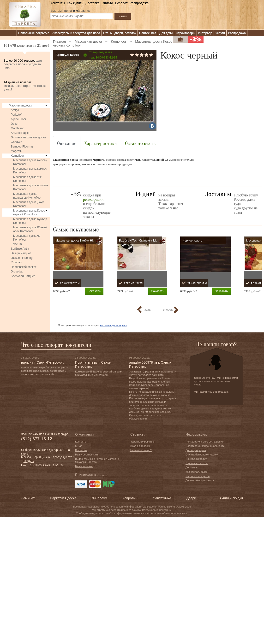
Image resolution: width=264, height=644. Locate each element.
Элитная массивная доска (28, 137)
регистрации (93, 199)
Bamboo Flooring (22, 147)
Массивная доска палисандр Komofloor (27, 196)
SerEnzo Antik (20, 249)
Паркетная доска (63, 498)
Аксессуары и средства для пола (76, 33)
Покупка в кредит (196, 459)
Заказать (94, 291)
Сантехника (148, 33)
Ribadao (16, 262)
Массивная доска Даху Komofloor (28, 204)
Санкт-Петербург (56, 434)
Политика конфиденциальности (205, 446)
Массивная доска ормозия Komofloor (31, 187)
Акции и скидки (231, 498)
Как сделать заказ (196, 472)
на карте (28, 461)
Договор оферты (196, 450)
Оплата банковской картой (202, 455)
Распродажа (139, 3)
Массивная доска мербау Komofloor (30, 162)
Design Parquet (21, 253)
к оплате (101, 475)
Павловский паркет (24, 267)
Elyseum (16, 244)
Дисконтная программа (200, 480)
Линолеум (99, 498)
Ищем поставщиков (198, 476)
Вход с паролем (140, 446)
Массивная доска (21, 106)
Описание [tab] (67, 144)
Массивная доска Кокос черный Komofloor (29, 213)
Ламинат (28, 498)
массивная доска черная (113, 325)
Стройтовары (185, 33)
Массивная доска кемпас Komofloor (30, 171)
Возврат (121, 3)
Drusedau (17, 272)
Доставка (92, 3)
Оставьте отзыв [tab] (140, 144)
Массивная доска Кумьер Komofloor (30, 221)
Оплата (107, 3)
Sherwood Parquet (23, 276)
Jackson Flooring (22, 258)
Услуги (220, 33)
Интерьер (205, 33)
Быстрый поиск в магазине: (70, 11)
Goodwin (16, 142)
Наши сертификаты (87, 455)
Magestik (17, 151)
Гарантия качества (197, 463)
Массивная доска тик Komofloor (27, 179)
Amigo (15, 110)
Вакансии (81, 450)
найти (123, 16)
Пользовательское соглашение (204, 442)
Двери (191, 498)
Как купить (75, 3)
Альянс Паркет (21, 133)
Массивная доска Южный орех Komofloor (30, 229)
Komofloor (17, 156)
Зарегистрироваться (143, 442)
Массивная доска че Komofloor (27, 238)
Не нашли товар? (141, 450)
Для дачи (166, 33)
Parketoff (17, 115)
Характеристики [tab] (101, 144)
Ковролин (130, 498)
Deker (15, 124)
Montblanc (17, 128)
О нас (79, 446)
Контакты (58, 3)
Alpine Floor (18, 119)
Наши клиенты (84, 466)
